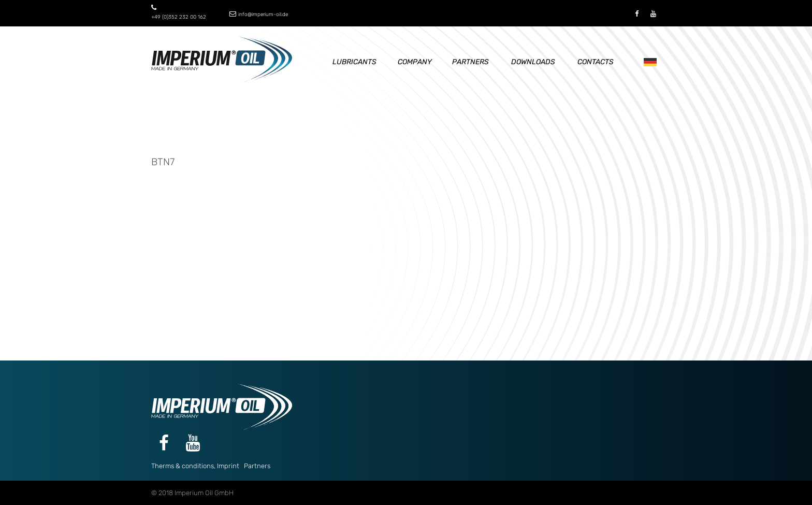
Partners (470, 62)
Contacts (596, 62)
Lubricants (354, 62)
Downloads (533, 62)
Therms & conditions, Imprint (195, 466)
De (648, 62)
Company (415, 62)
